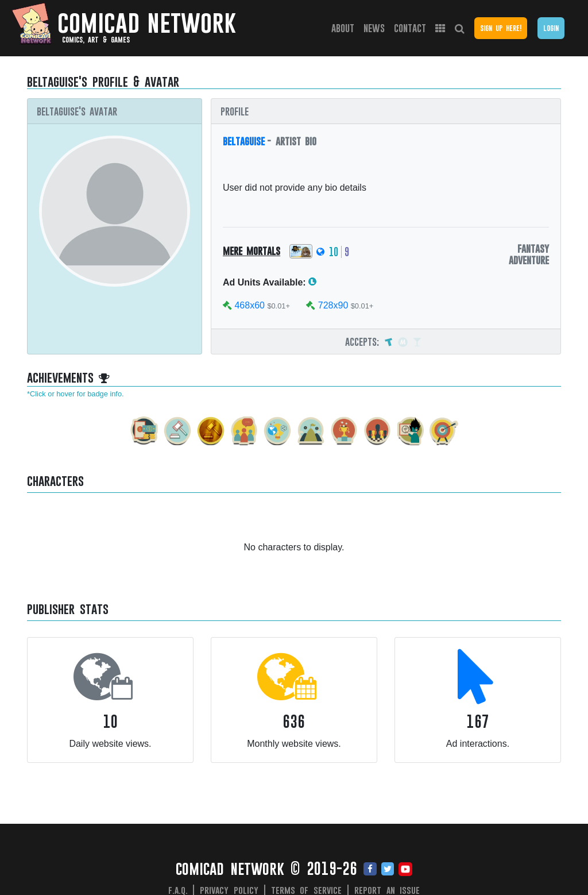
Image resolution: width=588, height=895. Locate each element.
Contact (410, 28)
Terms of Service (307, 890)
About (343, 28)
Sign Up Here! (501, 28)
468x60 (249, 305)
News (374, 28)
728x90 (333, 305)
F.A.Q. (178, 890)
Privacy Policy (229, 890)
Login (551, 28)
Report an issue (387, 890)
